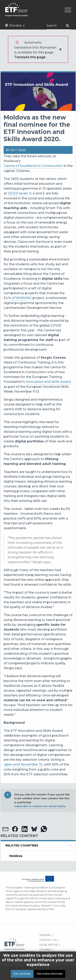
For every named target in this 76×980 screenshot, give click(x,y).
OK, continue (22, 974)
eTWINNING (22, 298)
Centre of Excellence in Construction (33, 166)
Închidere (60, 49)
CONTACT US (48, 940)
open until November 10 (23, 764)
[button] (5, 829)
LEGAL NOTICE (49, 945)
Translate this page (30, 57)
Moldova (16, 856)
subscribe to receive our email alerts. (40, 806)
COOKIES (45, 950)
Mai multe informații (50, 974)
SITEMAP (45, 935)
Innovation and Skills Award (48, 382)
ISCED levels (18, 193)
